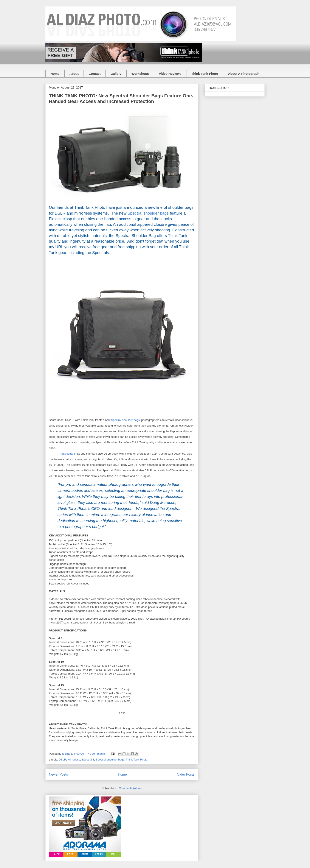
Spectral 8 (88, 760)
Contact (95, 74)
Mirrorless (74, 760)
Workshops (140, 74)
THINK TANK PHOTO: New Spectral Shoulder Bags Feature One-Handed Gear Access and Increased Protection (121, 99)
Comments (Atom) (130, 788)
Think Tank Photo (205, 74)
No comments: (97, 754)
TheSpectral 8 (67, 454)
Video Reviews (170, 74)
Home (55, 74)
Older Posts (186, 774)
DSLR (63, 760)
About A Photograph (244, 74)
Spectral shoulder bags (148, 213)
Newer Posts (58, 774)
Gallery (116, 74)
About (74, 74)
